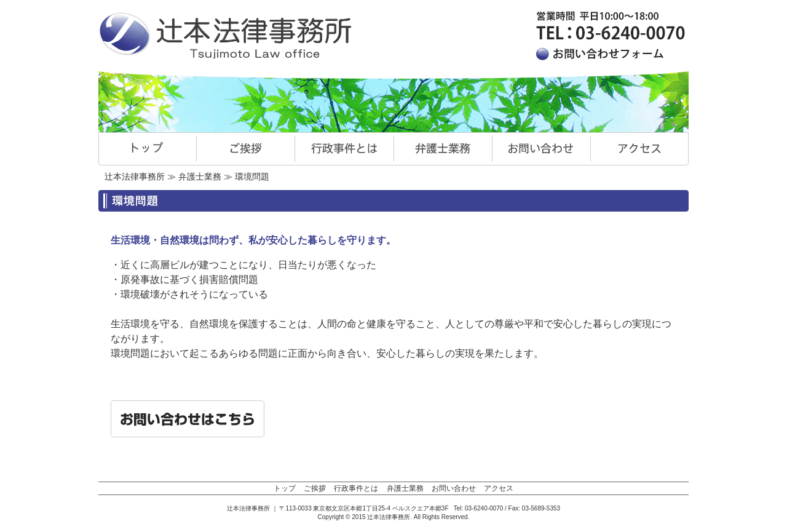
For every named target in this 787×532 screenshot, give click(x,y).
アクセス (499, 488)
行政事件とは (356, 488)
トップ (285, 488)
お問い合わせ (454, 488)
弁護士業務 (200, 177)
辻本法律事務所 (135, 177)
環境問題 (252, 177)
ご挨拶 (315, 488)
